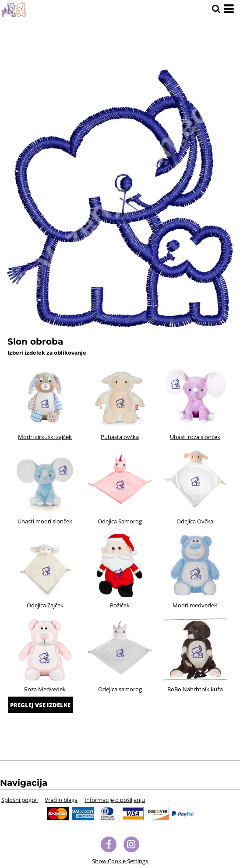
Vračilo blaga (61, 800)
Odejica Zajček (45, 605)
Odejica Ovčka (195, 521)
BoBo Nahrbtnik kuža (195, 689)
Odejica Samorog (120, 521)
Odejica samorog (120, 689)
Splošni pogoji (19, 800)
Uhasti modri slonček (45, 521)
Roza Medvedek (45, 689)
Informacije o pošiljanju (115, 800)
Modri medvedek (195, 605)
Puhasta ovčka (120, 437)
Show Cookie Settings (120, 861)
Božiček (120, 605)
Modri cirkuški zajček (45, 437)
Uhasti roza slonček (195, 437)
